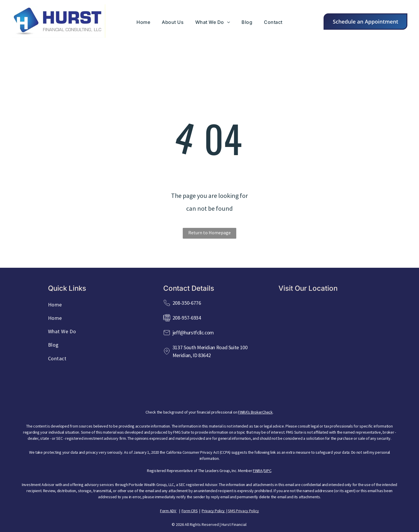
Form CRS (190, 511)
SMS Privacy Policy (243, 511)
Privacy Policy (213, 511)
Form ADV (168, 511)
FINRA (258, 471)
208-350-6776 (187, 303)
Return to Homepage (210, 233)
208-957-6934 (187, 318)
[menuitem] (143, 22)
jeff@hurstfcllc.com (193, 332)
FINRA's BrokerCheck (255, 412)
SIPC (267, 471)
